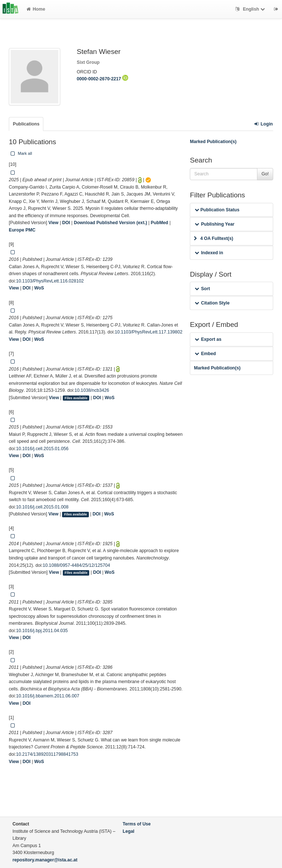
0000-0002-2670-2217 (102, 79)
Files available (76, 398)
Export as (208, 339)
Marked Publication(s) (213, 142)
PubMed (160, 223)
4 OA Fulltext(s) (214, 238)
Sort (202, 289)
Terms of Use (137, 824)
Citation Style (212, 303)
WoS (39, 288)
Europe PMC (22, 230)
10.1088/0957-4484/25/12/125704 (76, 565)
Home (36, 9)
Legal (129, 831)
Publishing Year (214, 224)
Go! (265, 174)
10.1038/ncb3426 (92, 390)
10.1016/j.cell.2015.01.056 (42, 449)
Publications (26, 124)
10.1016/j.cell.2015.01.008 (42, 507)
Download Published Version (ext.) (111, 223)
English (251, 9)
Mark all (21, 153)
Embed (205, 354)
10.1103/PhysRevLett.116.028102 (50, 281)
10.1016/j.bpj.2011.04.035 (42, 631)
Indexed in (209, 253)
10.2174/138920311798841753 (47, 754)
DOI (66, 223)
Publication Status (217, 210)
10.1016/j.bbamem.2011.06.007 (48, 696)
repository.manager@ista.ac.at (45, 860)
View (54, 223)
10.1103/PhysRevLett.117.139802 (148, 332)
